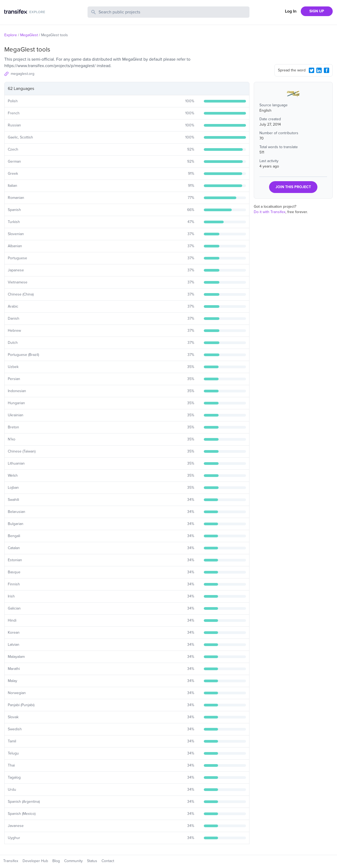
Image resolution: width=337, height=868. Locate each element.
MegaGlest (29, 35)
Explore (11, 35)
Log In (291, 11)
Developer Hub (35, 861)
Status (92, 861)
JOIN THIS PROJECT (293, 187)
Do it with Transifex (270, 212)
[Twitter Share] (311, 70)
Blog (56, 861)
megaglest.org (23, 74)
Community (73, 861)
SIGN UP (317, 11)
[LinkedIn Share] (319, 70)
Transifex (11, 861)
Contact (108, 861)
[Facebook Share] (327, 70)
